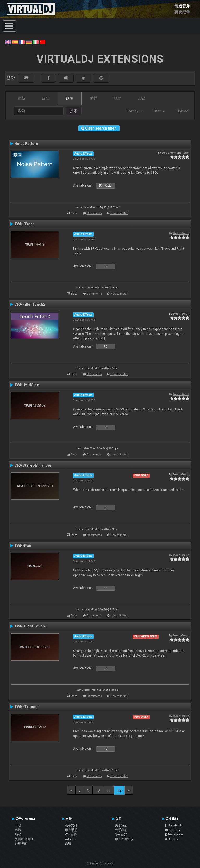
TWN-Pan (23, 546)
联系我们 (121, 830)
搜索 (74, 111)
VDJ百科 (71, 834)
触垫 (117, 98)
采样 (93, 98)
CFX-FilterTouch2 (30, 304)
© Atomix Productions (100, 863)
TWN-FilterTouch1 (31, 626)
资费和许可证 (24, 839)
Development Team (176, 153)
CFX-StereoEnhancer (33, 465)
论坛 (68, 844)
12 (119, 790)
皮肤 (46, 98)
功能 (18, 834)
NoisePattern (26, 144)
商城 (18, 830)
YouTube (173, 830)
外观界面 (21, 844)
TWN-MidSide (27, 385)
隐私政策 (121, 834)
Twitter (171, 839)
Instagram (174, 834)
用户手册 (71, 830)
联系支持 (71, 825)
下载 (18, 825)
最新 (22, 98)
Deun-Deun (181, 233)
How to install (119, 213)
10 (98, 790)
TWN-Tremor (26, 707)
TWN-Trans (24, 224)
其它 (141, 98)
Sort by (134, 111)
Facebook (173, 825)
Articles (70, 839)
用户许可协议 (124, 839)
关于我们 (121, 825)
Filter (158, 111)
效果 (70, 98)
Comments (94, 213)
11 (109, 790)
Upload (182, 111)
